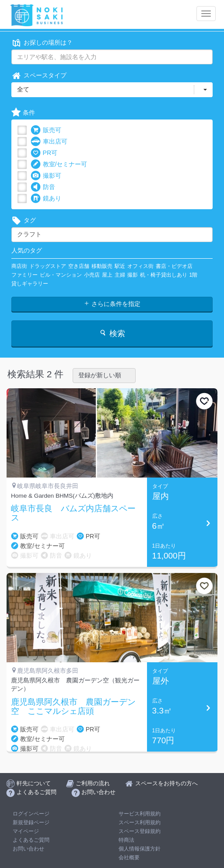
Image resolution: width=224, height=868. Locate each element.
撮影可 (46, 176)
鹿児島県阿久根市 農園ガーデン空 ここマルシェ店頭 (73, 707)
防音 (43, 187)
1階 (194, 275)
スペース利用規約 (140, 822)
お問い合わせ (28, 849)
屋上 (107, 275)
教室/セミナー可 (59, 164)
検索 (112, 333)
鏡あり (46, 199)
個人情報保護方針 (140, 849)
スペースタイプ (39, 76)
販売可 (46, 130)
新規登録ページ (31, 822)
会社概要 (129, 857)
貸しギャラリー (30, 284)
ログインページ (31, 814)
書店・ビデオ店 (174, 266)
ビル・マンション (61, 275)
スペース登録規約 (140, 831)
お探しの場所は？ (42, 43)
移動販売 (102, 266)
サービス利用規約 (140, 814)
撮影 (133, 275)
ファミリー (24, 275)
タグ (24, 220)
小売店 (92, 275)
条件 (23, 113)
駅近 (120, 266)
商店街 (19, 266)
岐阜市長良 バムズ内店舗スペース (73, 513)
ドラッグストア (48, 266)
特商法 (126, 840)
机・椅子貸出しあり (164, 275)
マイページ (26, 831)
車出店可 (49, 142)
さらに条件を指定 (112, 304)
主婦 (120, 275)
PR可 (44, 153)
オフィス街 (140, 266)
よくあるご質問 (31, 840)
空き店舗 (79, 266)
